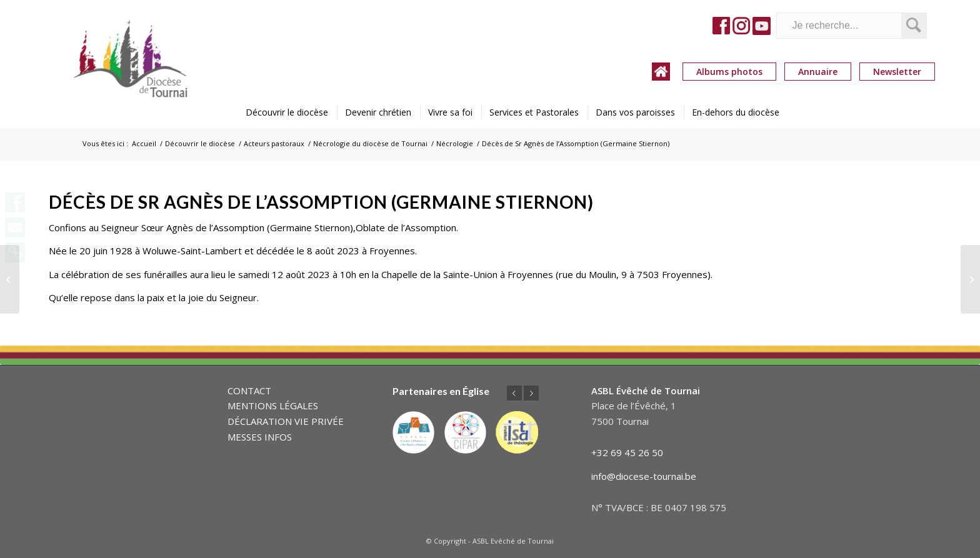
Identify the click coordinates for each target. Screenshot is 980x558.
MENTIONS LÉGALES (273, 406)
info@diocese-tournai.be (644, 476)
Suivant (531, 393)
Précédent (514, 393)
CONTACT (249, 391)
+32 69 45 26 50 (627, 452)
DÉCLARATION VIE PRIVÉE (286, 421)
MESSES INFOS (260, 437)
